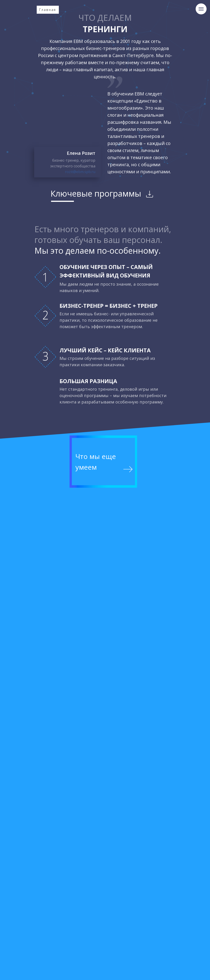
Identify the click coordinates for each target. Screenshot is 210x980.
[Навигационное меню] (201, 9)
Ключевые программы (96, 194)
